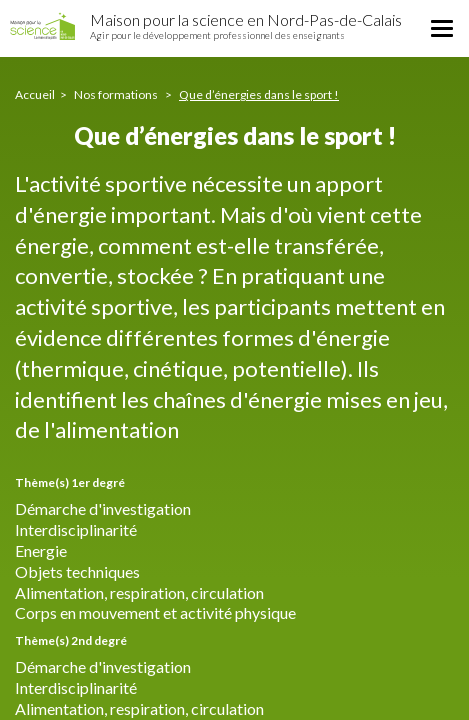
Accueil (35, 94)
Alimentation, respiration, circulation (139, 592)
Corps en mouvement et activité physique (155, 612)
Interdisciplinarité (76, 529)
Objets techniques (77, 571)
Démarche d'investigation (103, 508)
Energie (41, 550)
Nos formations (117, 94)
